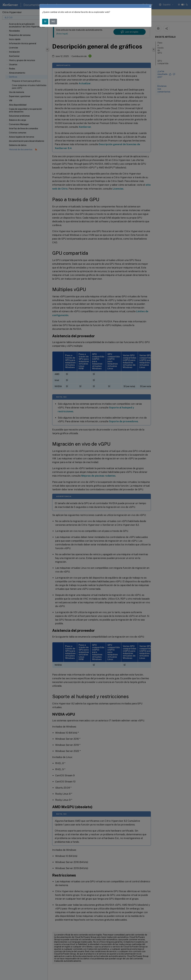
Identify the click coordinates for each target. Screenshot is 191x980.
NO (53, 22)
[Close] (150, 6)
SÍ (45, 22)
